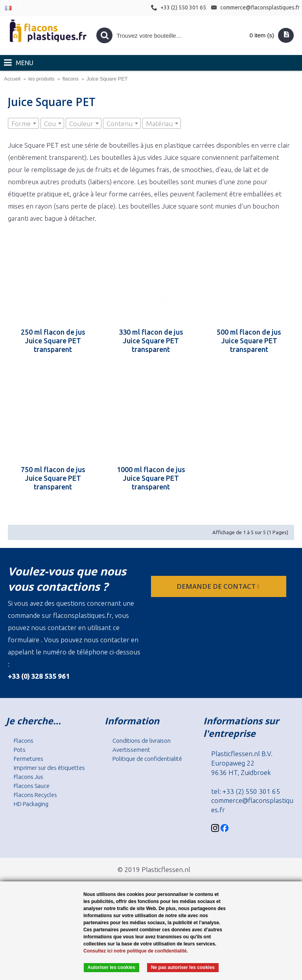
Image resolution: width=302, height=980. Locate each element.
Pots (20, 750)
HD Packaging (31, 804)
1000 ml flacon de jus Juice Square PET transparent (151, 478)
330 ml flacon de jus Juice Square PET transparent (151, 341)
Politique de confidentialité (147, 759)
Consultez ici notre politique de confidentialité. (136, 951)
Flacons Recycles (35, 795)
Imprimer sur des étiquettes (49, 768)
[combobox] (23, 123)
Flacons (24, 741)
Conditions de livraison (142, 741)
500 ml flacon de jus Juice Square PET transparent (249, 341)
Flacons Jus (29, 777)
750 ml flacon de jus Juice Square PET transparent (53, 478)
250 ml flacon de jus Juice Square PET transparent (53, 341)
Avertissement (131, 750)
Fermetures (29, 759)
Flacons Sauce (32, 786)
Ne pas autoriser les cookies (183, 967)
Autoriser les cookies (111, 967)
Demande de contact (219, 586)
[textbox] (23, 124)
